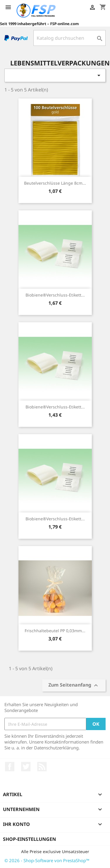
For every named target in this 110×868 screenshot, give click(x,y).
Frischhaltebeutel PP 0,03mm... (55, 631)
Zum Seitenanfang (74, 686)
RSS (42, 767)
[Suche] (70, 38)
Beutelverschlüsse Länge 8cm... (55, 183)
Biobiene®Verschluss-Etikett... (55, 295)
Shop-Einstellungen (29, 839)
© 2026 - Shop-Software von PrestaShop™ (47, 860)
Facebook (10, 767)
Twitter (26, 767)
